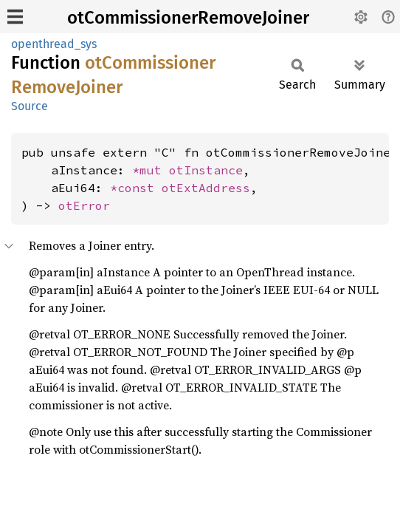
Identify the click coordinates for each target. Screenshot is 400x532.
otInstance (206, 170)
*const (136, 188)
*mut (151, 170)
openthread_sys (54, 44)
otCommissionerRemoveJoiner (188, 18)
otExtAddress (206, 188)
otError (84, 205)
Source (30, 106)
